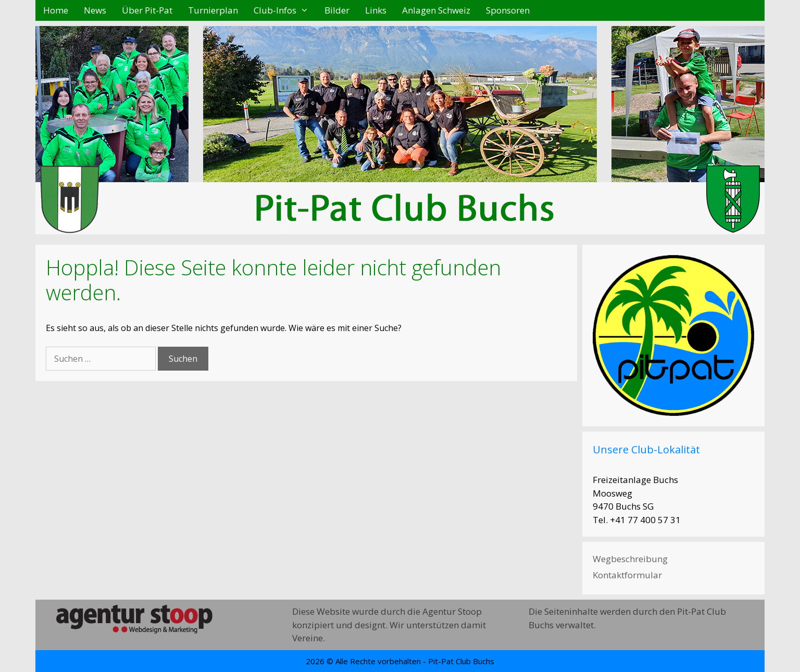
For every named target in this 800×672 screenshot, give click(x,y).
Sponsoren (508, 10)
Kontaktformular (627, 575)
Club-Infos (285, 10)
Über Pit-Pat (147, 10)
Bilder (337, 10)
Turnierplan (213, 10)
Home (56, 10)
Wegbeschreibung (630, 559)
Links (376, 10)
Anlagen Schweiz (436, 10)
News (95, 10)
